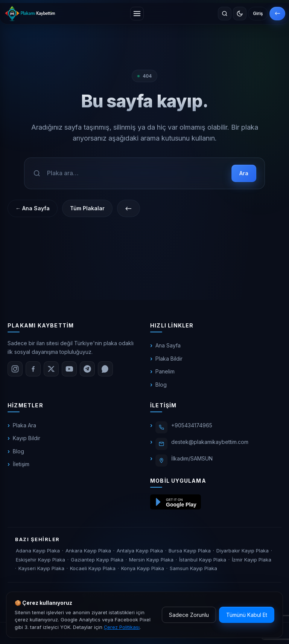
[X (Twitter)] (51, 369)
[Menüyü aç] (137, 14)
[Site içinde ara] (225, 14)
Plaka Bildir (169, 359)
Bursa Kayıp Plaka (190, 551)
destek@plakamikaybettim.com (210, 442)
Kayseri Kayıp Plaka (41, 568)
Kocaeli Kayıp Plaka (93, 568)
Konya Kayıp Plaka (143, 568)
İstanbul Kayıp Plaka (203, 560)
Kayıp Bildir (27, 438)
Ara (244, 173)
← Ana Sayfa (33, 208)
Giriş (258, 13)
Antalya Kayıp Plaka (140, 551)
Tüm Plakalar (87, 208)
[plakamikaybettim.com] (30, 14)
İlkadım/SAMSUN (192, 458)
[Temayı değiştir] (240, 14)
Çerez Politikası (122, 627)
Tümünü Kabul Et (247, 615)
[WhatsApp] (105, 369)
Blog (161, 385)
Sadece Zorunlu (189, 615)
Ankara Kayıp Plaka (88, 551)
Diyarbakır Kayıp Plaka (243, 551)
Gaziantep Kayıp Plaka (97, 560)
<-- (277, 13)
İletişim (21, 464)
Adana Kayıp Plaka (38, 551)
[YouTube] (69, 369)
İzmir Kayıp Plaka (252, 560)
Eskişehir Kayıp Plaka (40, 560)
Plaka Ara (24, 425)
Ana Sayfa (168, 345)
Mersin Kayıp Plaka (151, 560)
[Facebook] (33, 369)
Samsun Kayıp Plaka (193, 568)
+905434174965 (192, 425)
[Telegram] (87, 369)
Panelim (165, 371)
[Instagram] (15, 369)
